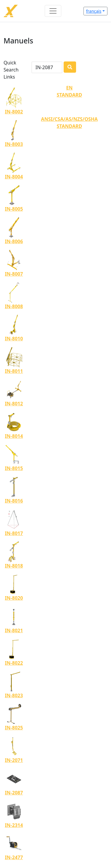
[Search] (47, 67)
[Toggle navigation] (53, 11)
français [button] (94, 11)
